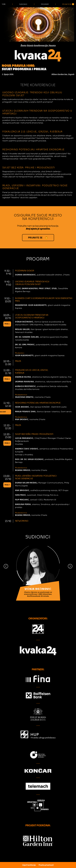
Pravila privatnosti (46, 865)
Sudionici (23, 4)
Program (45, 4)
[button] (6, 566)
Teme (4, 4)
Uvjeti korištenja (29, 865)
